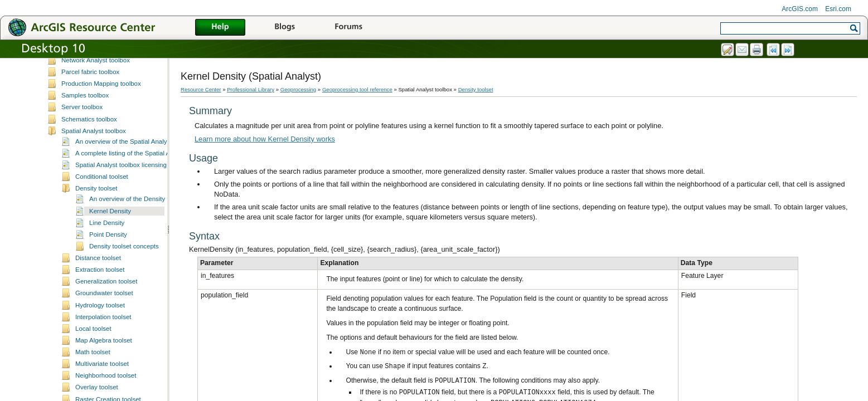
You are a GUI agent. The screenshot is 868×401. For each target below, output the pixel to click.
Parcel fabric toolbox (90, 131)
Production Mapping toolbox (101, 143)
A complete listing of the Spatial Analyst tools (139, 213)
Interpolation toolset (103, 376)
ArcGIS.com (800, 9)
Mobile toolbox (82, 72)
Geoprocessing (299, 89)
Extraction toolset (100, 329)
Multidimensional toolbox (96, 96)
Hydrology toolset (100, 365)
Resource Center (201, 89)
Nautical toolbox (84, 108)
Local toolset (93, 388)
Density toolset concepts (124, 306)
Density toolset (96, 248)
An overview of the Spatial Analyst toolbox (135, 201)
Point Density (108, 294)
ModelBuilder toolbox (91, 85)
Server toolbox (82, 167)
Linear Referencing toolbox (100, 61)
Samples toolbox (85, 155)
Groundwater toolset (104, 353)
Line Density (107, 282)
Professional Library (251, 89)
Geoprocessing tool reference (357, 89)
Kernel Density (110, 271)
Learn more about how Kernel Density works (265, 139)
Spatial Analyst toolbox (94, 190)
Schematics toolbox (89, 179)
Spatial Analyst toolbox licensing (121, 224)
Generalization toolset (106, 341)
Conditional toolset (102, 236)
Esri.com (838, 9)
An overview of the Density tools (135, 258)
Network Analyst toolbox (96, 120)
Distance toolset (98, 317)
